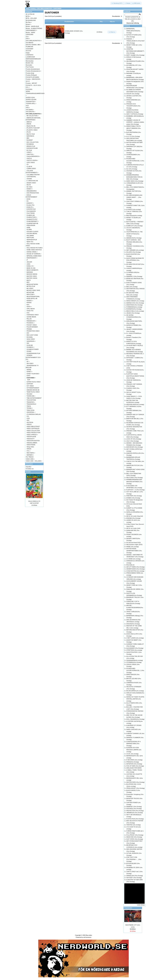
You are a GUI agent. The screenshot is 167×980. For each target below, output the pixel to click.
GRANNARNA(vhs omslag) (135, 660)
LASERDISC (30, 55)
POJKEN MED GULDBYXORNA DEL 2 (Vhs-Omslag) (135, 161)
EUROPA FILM (31, 209)
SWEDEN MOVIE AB (33, 390)
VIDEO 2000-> (30, 459)
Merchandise (30, 61)
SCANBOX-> (31, 347)
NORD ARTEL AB (32, 298)
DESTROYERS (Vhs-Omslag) (135, 782)
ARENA (29, 124)
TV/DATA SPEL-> (31, 104)
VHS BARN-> (30, 110)
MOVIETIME (30, 292)
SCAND (29, 351)
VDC (28, 420)
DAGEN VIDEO (31, 183)
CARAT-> (29, 152)
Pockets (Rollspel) (31, 75)
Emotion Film (31, 205)
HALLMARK (30, 236)
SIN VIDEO (30, 363)
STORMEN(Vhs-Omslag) (134, 662)
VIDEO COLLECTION (33, 431)
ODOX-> (29, 307)
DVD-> (28, 39)
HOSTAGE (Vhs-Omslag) (134, 809)
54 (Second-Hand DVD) (134, 543)
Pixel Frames (30, 67)
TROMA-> (30, 408)
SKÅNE (29, 370)
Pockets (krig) (30, 73)
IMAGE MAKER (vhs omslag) (135, 301)
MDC (28, 282)
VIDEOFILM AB (31, 437)
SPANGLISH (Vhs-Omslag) (135, 876)
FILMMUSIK (30, 47)
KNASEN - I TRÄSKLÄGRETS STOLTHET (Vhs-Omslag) (135, 41)
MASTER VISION (32, 278)
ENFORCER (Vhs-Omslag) (135, 447)
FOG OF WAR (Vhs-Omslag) (135, 766)
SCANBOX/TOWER (33, 349)
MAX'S (29, 280)
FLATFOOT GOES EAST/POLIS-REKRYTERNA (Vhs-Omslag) (135, 376)
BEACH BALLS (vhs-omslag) (135, 311)
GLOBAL (29, 229)
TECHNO (29, 394)
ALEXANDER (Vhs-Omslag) (135, 648)
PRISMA (29, 329)
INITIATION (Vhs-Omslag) (134, 764)
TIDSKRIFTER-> (31, 102)
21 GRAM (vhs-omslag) (133, 559)
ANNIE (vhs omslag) (133, 547)
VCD (27, 106)
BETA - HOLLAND (31, 18)
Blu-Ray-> (29, 22)
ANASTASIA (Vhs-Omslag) (134, 305)
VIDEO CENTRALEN (33, 428)
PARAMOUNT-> (31, 321)
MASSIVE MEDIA (32, 274)
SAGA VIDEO (31, 339)
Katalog (33, 8)
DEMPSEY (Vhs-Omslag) (134, 807)
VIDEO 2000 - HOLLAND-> (34, 461)
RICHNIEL (30, 337)
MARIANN (30, 272)
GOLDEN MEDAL (32, 233)
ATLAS (29, 132)
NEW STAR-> (31, 294)
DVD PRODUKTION (33, 193)
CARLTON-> (30, 154)
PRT (28, 333)
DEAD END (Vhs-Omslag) (134, 837)
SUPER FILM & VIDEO (34, 382)
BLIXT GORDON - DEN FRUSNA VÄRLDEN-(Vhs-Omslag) (134, 242)
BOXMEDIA (30, 144)
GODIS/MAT (30, 49)
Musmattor (29, 65)
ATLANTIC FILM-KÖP (33, 128)
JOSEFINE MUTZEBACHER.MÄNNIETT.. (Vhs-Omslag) (135, 51)
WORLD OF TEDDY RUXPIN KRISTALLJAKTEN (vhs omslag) (135, 699)
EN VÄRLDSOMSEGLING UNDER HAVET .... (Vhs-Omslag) (134, 197)
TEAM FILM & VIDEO (33, 392)
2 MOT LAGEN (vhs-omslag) (135, 638)
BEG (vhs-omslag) (132, 287)
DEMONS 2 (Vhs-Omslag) (134, 276)
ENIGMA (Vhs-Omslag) (133, 518)
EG (28, 201)
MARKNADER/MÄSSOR (33, 59)
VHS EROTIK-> (31, 112)
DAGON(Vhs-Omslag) (133, 624)
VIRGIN (29, 449)
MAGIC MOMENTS (32, 270)
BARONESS (30, 136)
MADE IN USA (31, 268)
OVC (28, 313)
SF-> (28, 361)
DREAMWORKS (32, 191)
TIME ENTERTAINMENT (34, 398)
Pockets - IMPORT (31, 83)
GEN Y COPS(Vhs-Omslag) (135, 114)
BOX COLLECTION (33, 142)
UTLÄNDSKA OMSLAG (34, 414)
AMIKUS (29, 122)
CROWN (29, 179)
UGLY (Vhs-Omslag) (133, 441)
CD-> (27, 37)
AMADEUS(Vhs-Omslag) (134, 238)
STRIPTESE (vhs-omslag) (134, 650)
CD (28, 164)
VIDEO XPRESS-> (32, 435)
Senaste (28, 472)
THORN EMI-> (31, 396)
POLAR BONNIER (32, 327)
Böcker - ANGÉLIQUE (32, 26)
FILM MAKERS (31, 211)
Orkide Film (30, 311)
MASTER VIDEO (32, 276)
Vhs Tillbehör (30, 457)
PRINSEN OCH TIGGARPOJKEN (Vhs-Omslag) (134, 106)
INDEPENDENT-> (32, 258)
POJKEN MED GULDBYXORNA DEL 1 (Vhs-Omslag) (135, 671)
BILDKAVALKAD (31, 20)
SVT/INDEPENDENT (33, 388)
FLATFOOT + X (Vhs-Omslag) (135, 490)
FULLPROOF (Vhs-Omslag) (135, 835)
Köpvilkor (29, 467)
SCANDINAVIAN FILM (33, 353)
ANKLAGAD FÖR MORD (134, 768)
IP (27, 260)
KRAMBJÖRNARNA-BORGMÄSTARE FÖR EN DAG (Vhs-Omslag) (134, 177)
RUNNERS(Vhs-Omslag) (134, 309)
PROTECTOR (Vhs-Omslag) (135, 811)
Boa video (89, 935)
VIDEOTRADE (31, 445)
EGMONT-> (30, 203)
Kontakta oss (30, 469)
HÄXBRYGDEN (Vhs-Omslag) (135, 569)
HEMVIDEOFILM (32, 240)
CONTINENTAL (31, 177)
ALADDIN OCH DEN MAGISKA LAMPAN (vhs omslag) (134, 750)
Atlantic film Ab (31, 126)
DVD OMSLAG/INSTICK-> (34, 41)
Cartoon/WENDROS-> (33, 156)
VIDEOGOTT (31, 439)
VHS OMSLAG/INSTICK (44, 8)
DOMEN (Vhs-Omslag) (133, 498)
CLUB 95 (29, 167)
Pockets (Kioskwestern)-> (34, 71)
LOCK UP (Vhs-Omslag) (134, 439)
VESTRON (30, 422)
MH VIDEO (30, 288)
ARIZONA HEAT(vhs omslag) (135, 404)
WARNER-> (30, 455)
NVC (28, 305)
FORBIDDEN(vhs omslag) (134, 307)
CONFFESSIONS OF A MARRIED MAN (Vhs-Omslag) (133, 744)
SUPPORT (30, 384)
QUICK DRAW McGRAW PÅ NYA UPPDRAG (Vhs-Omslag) (135, 260)
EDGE (28, 199)
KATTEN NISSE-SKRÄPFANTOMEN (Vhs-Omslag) (134, 551)
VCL (28, 416)
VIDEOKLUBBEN (32, 443)
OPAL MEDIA (31, 309)
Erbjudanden (128, 908)
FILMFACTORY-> (32, 217)
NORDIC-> (30, 301)
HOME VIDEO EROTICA (34, 250)
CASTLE (29, 158)
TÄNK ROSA (30, 410)
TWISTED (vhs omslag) (134, 825)
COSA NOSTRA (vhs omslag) (135, 571)
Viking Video (30, 447)
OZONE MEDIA (31, 317)
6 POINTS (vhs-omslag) (134, 209)
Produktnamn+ (69, 22)
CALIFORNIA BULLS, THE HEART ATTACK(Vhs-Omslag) (134, 234)
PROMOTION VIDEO (33, 331)
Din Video (30, 187)
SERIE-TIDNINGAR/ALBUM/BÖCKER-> (35, 93)
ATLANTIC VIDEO (32, 130)
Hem (28, 8)
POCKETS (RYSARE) (32, 77)
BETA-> (28, 16)
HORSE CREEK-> (32, 252)
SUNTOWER (57, 8)
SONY (28, 376)
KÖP (29, 380)
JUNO (28, 264)
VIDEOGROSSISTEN (33, 441)
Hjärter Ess (30, 242)
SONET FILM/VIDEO (33, 374)
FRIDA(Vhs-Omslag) (133, 762)
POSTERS (29, 89)
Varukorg (127, 26)
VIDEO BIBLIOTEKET (33, 426)
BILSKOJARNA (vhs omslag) (135, 691)
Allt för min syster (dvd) (133, 528)
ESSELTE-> (30, 207)
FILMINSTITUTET (32, 219)
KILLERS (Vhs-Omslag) (134, 252)
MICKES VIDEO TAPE (33, 290)
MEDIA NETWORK (32, 284)
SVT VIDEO (30, 386)
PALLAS (29, 319)
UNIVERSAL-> (31, 412)
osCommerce (87, 937)
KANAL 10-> (30, 266)
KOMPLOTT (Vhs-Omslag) (134, 226)
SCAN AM (30, 345)
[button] (117, 3)
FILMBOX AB (31, 215)
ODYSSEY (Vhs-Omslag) (134, 878)
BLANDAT (30, 140)
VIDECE (29, 424)
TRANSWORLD (31, 404)
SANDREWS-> (31, 341)
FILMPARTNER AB (32, 223)
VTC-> (29, 451)
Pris (101, 22)
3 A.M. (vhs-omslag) (132, 754)
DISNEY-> (30, 189)
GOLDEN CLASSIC (33, 232)
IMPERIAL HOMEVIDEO (34, 256)
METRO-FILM (31, 286)
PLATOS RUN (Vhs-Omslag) (135, 819)
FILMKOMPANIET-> (33, 221)
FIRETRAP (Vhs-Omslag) (134, 496)
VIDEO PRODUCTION (33, 433)
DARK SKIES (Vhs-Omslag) (135, 181)
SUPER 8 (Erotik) (31, 99)
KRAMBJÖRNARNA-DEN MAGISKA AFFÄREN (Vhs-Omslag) (135, 482)
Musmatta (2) (130, 565)
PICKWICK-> (31, 323)
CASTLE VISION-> (32, 160)
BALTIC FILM (31, 134)
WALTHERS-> (31, 453)
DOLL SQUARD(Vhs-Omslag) (135, 719)
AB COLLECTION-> (32, 116)
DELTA (29, 185)
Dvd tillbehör (30, 43)
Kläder (28, 53)
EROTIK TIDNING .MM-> (33, 45)
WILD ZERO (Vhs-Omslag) (135, 478)
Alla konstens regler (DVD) (134, 545)
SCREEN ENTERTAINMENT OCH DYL (33, 357)
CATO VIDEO (31, 162)
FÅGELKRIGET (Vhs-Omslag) (135, 788)
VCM (28, 418)
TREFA (29, 406)
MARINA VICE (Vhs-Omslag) (135, 303)
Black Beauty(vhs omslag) (134, 216)
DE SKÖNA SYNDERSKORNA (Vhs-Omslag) (134, 317)
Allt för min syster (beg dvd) (135, 516)
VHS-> (28, 108)
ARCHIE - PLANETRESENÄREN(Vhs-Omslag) (135, 607)
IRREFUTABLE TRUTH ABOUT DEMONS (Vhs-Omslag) (134, 128)
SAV (28, 343)
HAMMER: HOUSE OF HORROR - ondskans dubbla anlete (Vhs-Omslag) (135, 122)
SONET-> (29, 372)
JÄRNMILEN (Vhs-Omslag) (135, 813)
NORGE (29, 303)
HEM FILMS (30, 238)
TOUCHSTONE (31, 400)
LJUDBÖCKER (30, 57)
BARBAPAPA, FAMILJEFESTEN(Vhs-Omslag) (133, 31)
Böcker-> (29, 24)
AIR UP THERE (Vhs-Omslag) (135, 567)
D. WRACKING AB (32, 181)
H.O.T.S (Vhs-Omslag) (133, 136)
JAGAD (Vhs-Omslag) (133, 313)
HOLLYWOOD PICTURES (35, 248)
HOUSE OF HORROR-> (34, 254)
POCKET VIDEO (32, 325)
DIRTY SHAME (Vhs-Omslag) (135, 55)
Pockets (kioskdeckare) (33, 69)
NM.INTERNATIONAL (33, 297)
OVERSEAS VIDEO (33, 315)
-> (34, 114)
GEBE (28, 227)
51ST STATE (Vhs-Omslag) (135, 839)
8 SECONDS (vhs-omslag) (134, 760)
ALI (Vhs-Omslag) (132, 169)
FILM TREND (31, 213)
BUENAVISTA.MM (32, 148)
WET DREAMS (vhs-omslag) (135, 250)
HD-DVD (28, 51)
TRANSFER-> (31, 402)
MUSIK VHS (30, 63)
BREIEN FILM (31, 146)
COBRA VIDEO (31, 169)
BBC (28, 138)
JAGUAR (29, 262)
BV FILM (29, 150)
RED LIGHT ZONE (32, 335)
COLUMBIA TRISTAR (33, 175)
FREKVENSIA (31, 225)
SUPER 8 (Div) (30, 97)
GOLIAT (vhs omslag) (133, 94)
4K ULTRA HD (30, 14)
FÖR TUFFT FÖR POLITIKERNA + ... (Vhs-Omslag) (134, 859)
